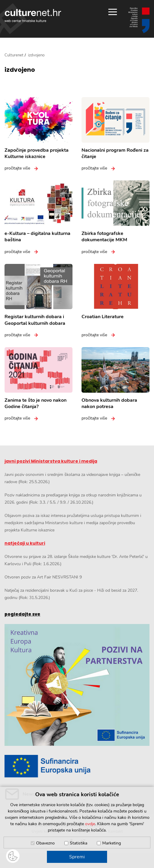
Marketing (112, 843)
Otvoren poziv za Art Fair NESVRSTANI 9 (43, 577)
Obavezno (45, 843)
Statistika (79, 843)
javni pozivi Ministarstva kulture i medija (51, 461)
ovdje (90, 824)
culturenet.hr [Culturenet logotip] (33, 16)
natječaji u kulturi (25, 543)
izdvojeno (20, 70)
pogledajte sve (22, 614)
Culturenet (14, 55)
